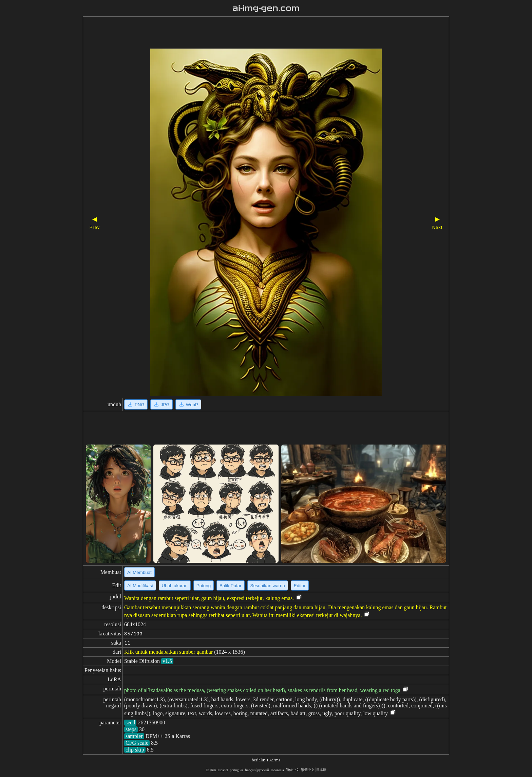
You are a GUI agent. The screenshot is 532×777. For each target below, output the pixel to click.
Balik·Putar (230, 586)
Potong (204, 586)
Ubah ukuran (175, 586)
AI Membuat (139, 572)
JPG (161, 404)
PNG (136, 404)
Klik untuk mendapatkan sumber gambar (168, 652)
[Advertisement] (254, 33)
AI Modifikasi (140, 586)
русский (263, 770)
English (211, 770)
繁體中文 (308, 770)
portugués (236, 770)
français (250, 770)
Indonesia (277, 770)
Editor (300, 586)
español (223, 770)
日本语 (321, 770)
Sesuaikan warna (268, 586)
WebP (188, 404)
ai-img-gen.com (266, 8)
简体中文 (292, 770)
